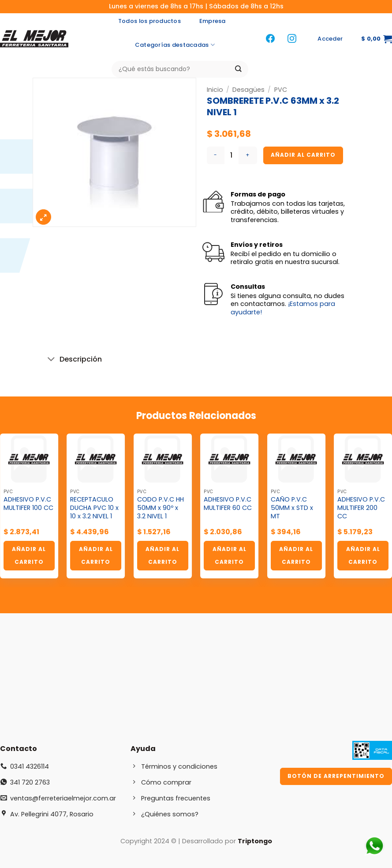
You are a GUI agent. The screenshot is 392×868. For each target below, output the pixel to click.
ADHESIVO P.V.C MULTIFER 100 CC (28, 504)
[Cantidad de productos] (231, 155)
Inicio (215, 90)
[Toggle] (51, 360)
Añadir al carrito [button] (29, 555)
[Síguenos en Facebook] (270, 39)
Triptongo (255, 841)
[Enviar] (238, 69)
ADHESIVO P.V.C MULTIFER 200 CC (361, 508)
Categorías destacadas (175, 45)
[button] (330, 39)
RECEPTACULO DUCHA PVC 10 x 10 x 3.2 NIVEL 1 (94, 508)
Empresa (213, 21)
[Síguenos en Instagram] (292, 39)
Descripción (73, 360)
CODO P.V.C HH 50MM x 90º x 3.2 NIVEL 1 (161, 508)
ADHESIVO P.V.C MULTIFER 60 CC (228, 504)
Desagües (248, 90)
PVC (281, 90)
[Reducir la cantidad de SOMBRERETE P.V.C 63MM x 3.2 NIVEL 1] (216, 155)
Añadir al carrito (303, 155)
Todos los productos (149, 21)
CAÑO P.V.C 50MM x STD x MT (292, 508)
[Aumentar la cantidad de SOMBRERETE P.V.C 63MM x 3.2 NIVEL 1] (248, 155)
